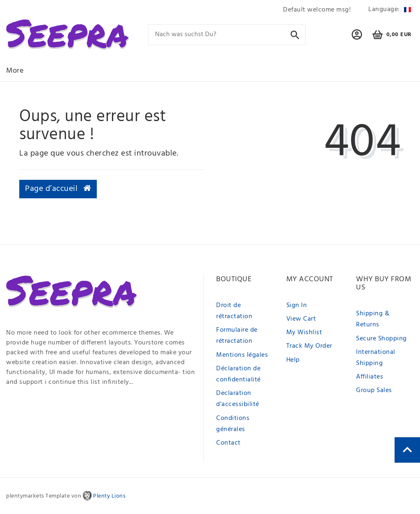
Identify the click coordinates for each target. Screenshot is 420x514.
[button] (357, 38)
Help (293, 360)
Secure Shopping (381, 339)
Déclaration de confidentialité (239, 374)
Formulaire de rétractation (237, 336)
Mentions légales (242, 355)
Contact (228, 443)
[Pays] (388, 10)
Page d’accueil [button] (58, 189)
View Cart (301, 319)
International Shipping (376, 358)
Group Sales (374, 390)
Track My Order (309, 346)
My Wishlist (304, 333)
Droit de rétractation (234, 311)
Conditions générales (233, 424)
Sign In (297, 305)
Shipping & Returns (373, 319)
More (15, 71)
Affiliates (370, 377)
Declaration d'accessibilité (238, 399)
